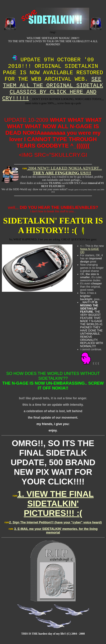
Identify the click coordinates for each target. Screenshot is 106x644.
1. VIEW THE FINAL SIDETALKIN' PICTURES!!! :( (55, 504)
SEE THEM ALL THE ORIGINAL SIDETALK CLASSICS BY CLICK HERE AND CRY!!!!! (53, 89)
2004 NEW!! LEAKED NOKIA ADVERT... (64, 170)
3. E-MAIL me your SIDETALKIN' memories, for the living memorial (56, 531)
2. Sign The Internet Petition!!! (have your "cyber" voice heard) (55, 522)
